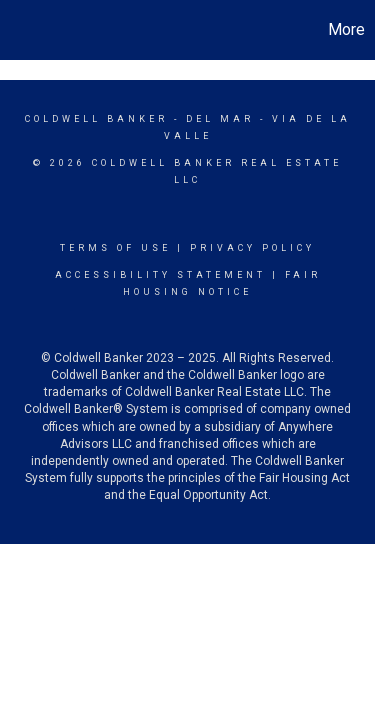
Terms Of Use (115, 248)
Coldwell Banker (96, 119)
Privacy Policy (252, 248)
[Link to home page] (18, 30)
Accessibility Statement (160, 275)
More (346, 29)
